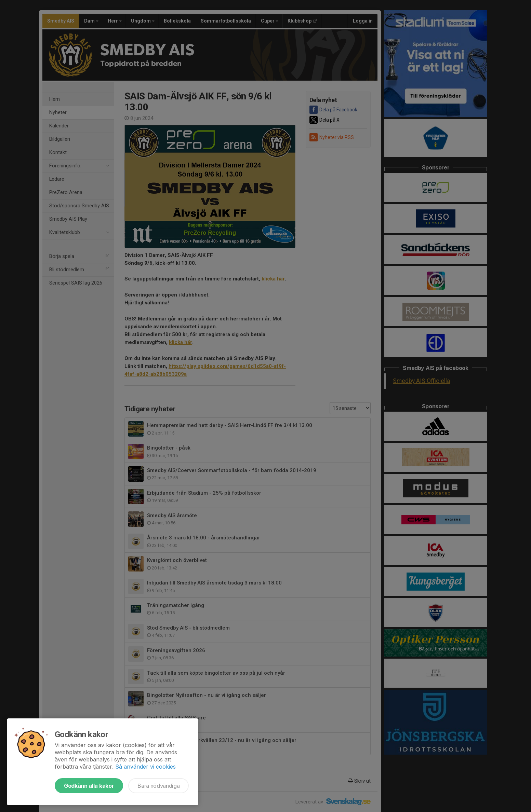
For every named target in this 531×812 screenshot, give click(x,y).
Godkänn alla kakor (89, 786)
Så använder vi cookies (145, 767)
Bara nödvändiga (158, 786)
